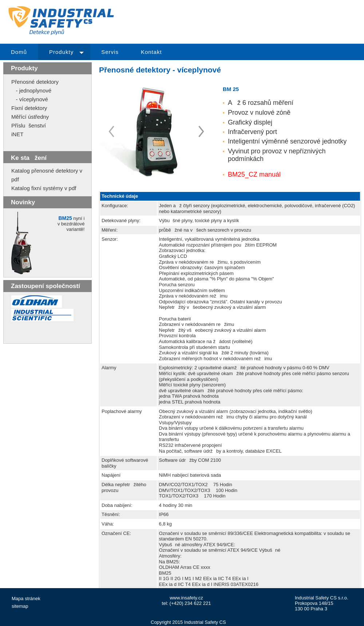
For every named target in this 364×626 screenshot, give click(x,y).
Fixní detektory (29, 108)
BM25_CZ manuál (254, 174)
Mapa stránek (26, 599)
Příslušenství (29, 125)
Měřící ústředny (30, 117)
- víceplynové (30, 99)
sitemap (20, 606)
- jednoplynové (31, 90)
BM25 (65, 218)
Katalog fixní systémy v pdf (44, 188)
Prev (201, 131)
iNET (17, 134)
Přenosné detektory (35, 82)
